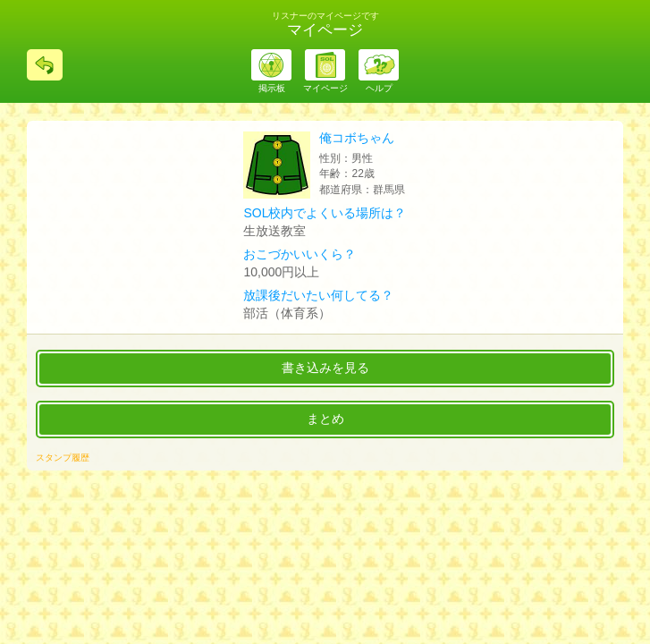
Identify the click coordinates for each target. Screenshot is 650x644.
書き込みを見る (325, 368)
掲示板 (272, 88)
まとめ (325, 419)
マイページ (325, 88)
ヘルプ (379, 88)
